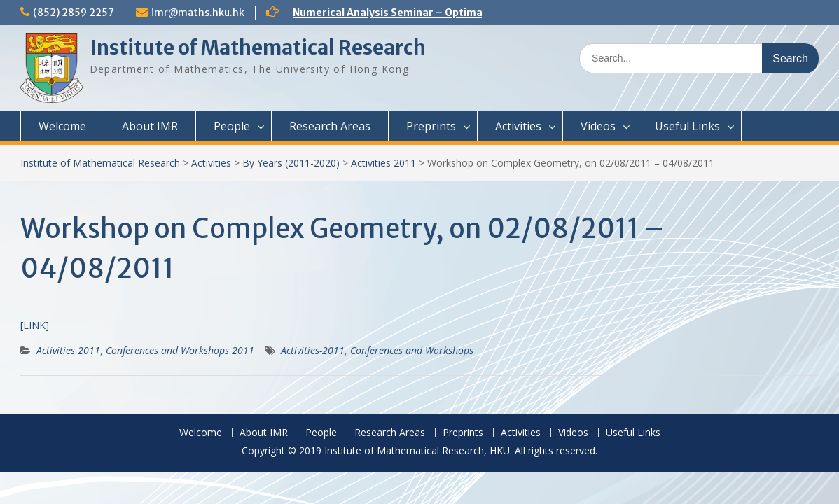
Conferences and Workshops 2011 (180, 350)
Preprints (431, 126)
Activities (518, 126)
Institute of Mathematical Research (258, 48)
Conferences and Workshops (412, 350)
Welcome (62, 126)
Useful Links (687, 126)
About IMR (150, 126)
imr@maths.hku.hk (198, 13)
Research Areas (330, 126)
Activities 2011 (383, 163)
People (232, 126)
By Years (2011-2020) (291, 163)
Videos (598, 126)
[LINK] (35, 325)
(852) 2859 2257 (74, 13)
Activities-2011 (313, 350)
